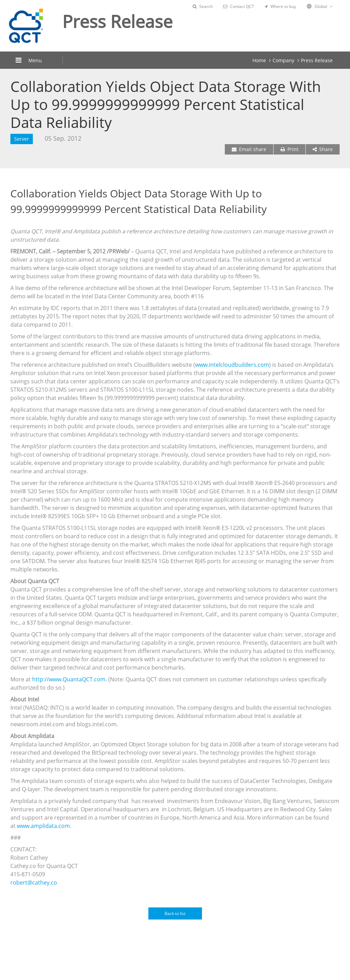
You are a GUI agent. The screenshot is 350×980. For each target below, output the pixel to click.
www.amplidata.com (43, 826)
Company (283, 60)
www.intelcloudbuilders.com (232, 365)
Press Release (317, 60)
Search (203, 6)
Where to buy (280, 6)
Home (259, 60)
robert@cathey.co (34, 883)
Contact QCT (239, 6)
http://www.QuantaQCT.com (69, 679)
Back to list (175, 913)
